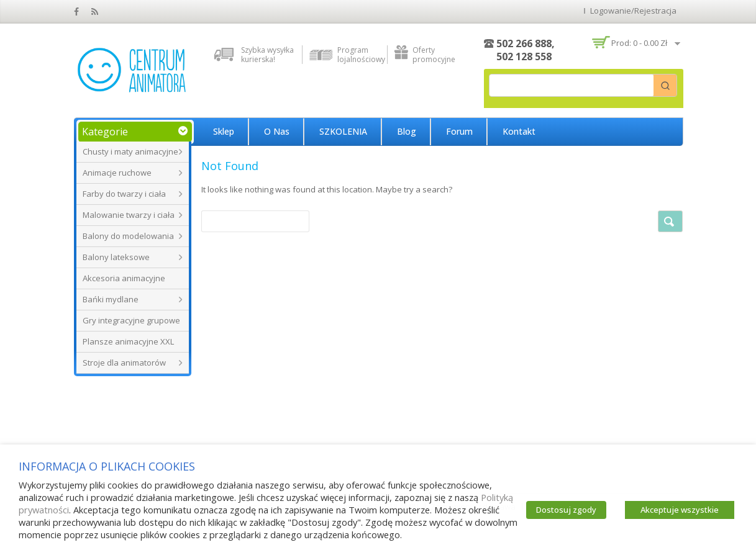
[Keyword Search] (572, 85)
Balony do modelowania (128, 236)
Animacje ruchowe (117, 173)
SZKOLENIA (343, 131)
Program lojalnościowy (359, 55)
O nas (277, 131)
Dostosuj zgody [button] (566, 510)
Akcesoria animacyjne (124, 278)
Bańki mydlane (111, 299)
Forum (459, 131)
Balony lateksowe (116, 257)
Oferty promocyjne (434, 55)
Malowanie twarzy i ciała (129, 215)
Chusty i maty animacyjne (130, 151)
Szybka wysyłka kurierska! (267, 55)
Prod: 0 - (639, 43)
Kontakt (519, 131)
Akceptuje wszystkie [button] (680, 510)
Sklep (224, 131)
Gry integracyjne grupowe (131, 320)
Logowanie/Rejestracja (633, 11)
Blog (407, 131)
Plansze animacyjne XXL (128, 341)
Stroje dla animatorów (124, 363)
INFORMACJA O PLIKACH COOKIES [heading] (107, 466)
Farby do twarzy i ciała (124, 194)
